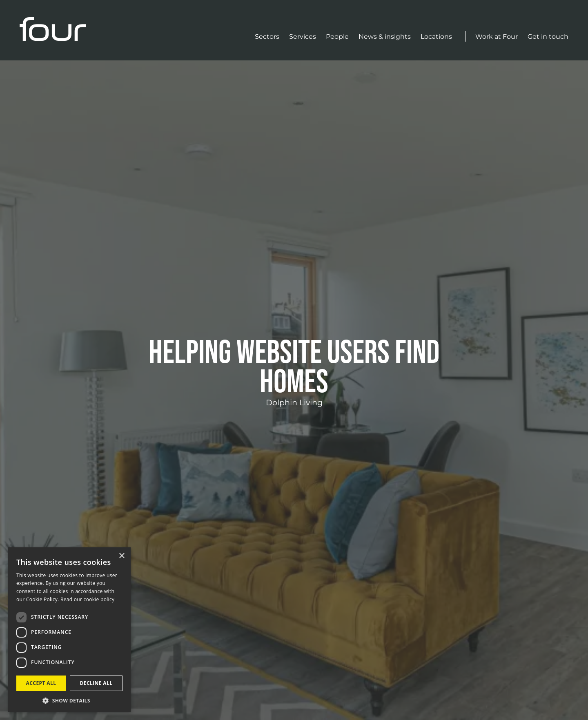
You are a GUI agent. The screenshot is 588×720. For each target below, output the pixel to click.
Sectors (267, 37)
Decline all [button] (96, 683)
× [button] (121, 556)
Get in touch (548, 37)
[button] (69, 700)
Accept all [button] (41, 683)
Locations (436, 37)
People (337, 37)
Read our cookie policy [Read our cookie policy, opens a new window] (87, 599)
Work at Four (497, 37)
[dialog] (69, 630)
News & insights (385, 37)
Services (303, 37)
